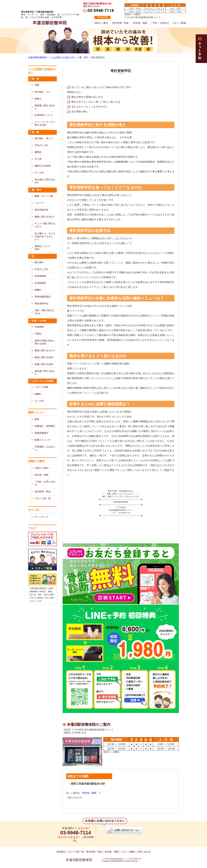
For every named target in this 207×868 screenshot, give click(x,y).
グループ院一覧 (43, 498)
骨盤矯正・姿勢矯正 (45, 426)
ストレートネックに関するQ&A (45, 123)
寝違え (38, 99)
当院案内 (61, 852)
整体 (37, 419)
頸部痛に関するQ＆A (45, 107)
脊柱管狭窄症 (41, 210)
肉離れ (38, 290)
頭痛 (37, 85)
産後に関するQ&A (44, 364)
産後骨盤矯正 (41, 433)
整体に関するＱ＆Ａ (45, 350)
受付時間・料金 (121, 23)
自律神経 (39, 327)
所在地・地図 (140, 23)
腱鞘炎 (38, 152)
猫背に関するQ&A (44, 357)
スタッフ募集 (179, 23)
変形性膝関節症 (43, 297)
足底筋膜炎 (40, 283)
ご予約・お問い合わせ (45, 483)
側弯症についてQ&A (43, 248)
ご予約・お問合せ (160, 23)
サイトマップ (41, 517)
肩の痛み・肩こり (44, 138)
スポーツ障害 (41, 387)
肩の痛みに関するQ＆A (45, 181)
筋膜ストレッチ (43, 440)
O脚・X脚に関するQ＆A (44, 312)
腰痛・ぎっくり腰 (44, 196)
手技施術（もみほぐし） (45, 448)
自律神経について (44, 115)
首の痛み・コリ (43, 92)
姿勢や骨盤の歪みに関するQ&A (45, 342)
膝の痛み (39, 262)
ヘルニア (39, 203)
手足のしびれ (41, 145)
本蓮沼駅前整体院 (79, 860)
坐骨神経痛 (40, 276)
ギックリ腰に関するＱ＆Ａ (45, 225)
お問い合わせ (144, 852)
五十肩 (38, 159)
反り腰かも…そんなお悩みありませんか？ (45, 236)
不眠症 (38, 334)
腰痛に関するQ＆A (44, 217)
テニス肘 (39, 173)
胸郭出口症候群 (43, 166)
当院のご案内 (101, 23)
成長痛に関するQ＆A (45, 373)
